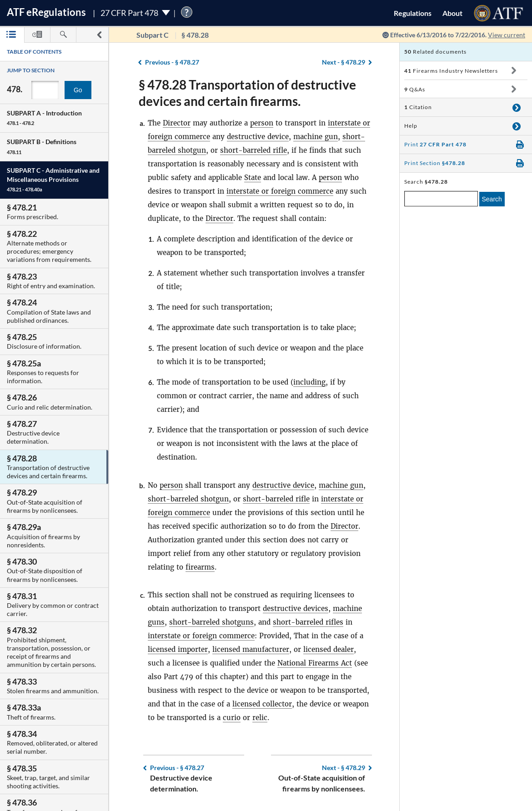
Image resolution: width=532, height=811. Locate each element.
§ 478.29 (344, 62)
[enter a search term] (441, 199)
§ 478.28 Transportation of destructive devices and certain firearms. (247, 93)
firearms (200, 567)
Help (411, 126)
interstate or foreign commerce (280, 191)
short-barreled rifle (253, 150)
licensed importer (178, 649)
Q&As (415, 89)
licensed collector (262, 704)
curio (232, 718)
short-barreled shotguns (211, 622)
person (262, 123)
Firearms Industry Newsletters (451, 71)
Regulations (413, 13)
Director (177, 123)
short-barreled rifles (308, 622)
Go (78, 90)
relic (260, 718)
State (253, 178)
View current (507, 35)
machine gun (316, 137)
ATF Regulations (46, 12)
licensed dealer (329, 649)
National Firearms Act (315, 663)
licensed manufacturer (251, 649)
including (309, 382)
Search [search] (492, 199)
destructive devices (296, 608)
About (452, 13)
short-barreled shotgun (188, 499)
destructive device (258, 137)
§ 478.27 (172, 62)
